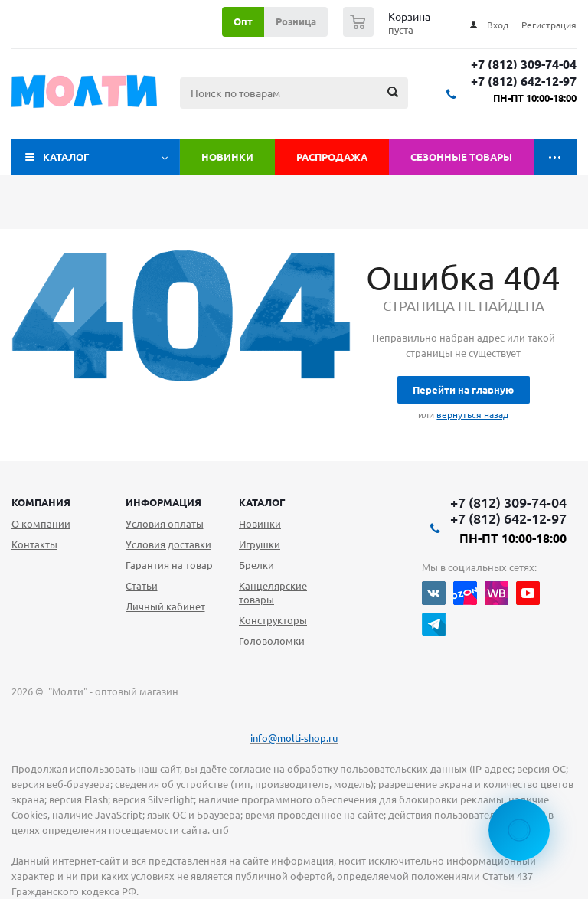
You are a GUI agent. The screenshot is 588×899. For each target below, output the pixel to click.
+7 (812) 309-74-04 (524, 65)
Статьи (142, 586)
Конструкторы (273, 620)
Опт (243, 21)
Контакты (34, 544)
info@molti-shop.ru (294, 738)
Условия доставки (168, 544)
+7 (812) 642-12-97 (524, 82)
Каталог (66, 157)
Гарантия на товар (169, 565)
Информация (163, 502)
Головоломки (272, 641)
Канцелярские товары (273, 593)
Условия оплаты (165, 524)
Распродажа (332, 157)
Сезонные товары (461, 157)
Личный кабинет (165, 606)
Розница (296, 21)
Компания (41, 502)
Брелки (256, 565)
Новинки (227, 157)
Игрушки (260, 544)
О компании (41, 524)
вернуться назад (472, 415)
